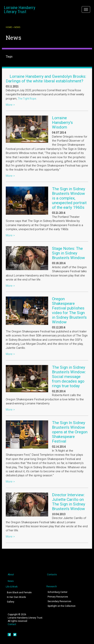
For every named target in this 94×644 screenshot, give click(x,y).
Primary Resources (58, 597)
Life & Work (12, 587)
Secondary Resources (59, 601)
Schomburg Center (57, 592)
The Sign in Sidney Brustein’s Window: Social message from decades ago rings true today (69, 377)
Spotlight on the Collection (62, 606)
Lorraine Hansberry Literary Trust (20, 10)
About (11, 575)
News (11, 581)
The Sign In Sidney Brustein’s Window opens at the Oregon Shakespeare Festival (70, 432)
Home (9, 27)
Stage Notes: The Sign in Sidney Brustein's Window (68, 253)
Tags (9, 56)
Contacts (52, 575)
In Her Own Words (16, 597)
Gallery (11, 602)
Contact (12, 624)
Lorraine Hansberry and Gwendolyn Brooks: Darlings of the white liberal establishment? (46, 79)
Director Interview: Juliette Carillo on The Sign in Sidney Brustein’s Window (69, 502)
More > (10, 105)
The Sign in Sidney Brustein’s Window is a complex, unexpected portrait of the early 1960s (69, 198)
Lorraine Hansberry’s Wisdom (62, 123)
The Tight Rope (27, 99)
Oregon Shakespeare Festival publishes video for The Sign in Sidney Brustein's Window (69, 310)
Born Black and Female (19, 592)
